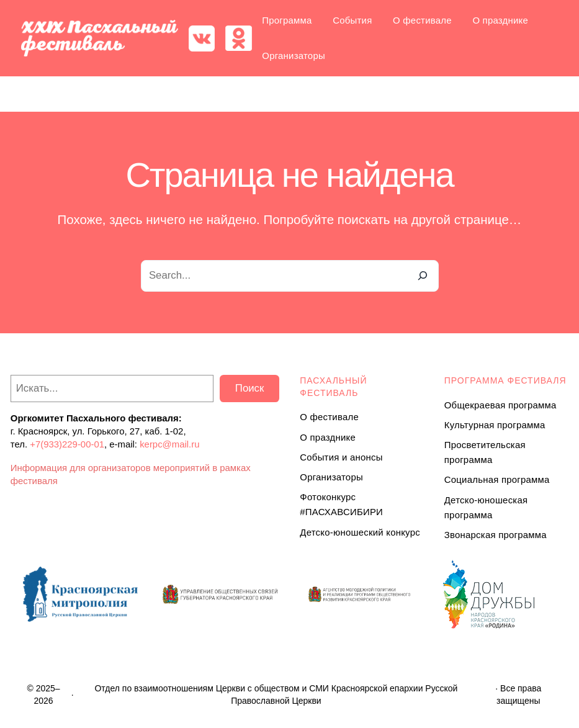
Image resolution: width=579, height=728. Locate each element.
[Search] (423, 276)
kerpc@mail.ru (169, 444)
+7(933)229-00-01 (67, 444)
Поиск (250, 388)
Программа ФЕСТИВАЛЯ (505, 380)
